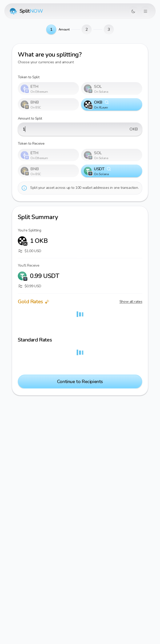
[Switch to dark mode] (133, 11)
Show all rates (131, 302)
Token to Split (29, 77)
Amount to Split (30, 118)
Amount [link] (64, 29)
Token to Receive (31, 143)
